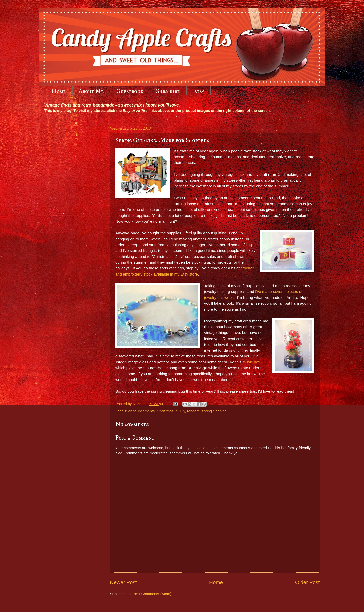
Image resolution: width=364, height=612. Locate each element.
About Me (91, 91)
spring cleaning (214, 411)
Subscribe (168, 91)
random (193, 411)
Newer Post (123, 582)
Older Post (308, 582)
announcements (142, 411)
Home (59, 91)
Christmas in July (171, 411)
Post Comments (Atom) (152, 594)
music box (251, 362)
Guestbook (130, 91)
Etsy (198, 91)
